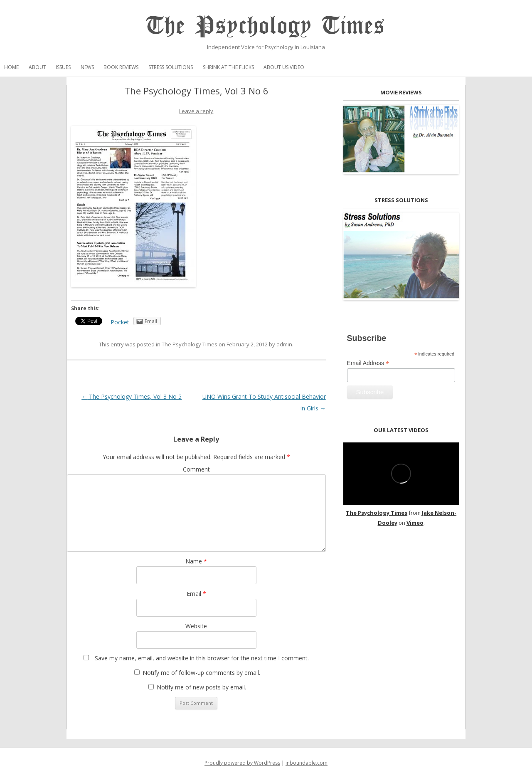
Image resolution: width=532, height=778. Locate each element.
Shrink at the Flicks (228, 67)
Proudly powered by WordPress (242, 763)
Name (196, 561)
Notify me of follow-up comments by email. (201, 673)
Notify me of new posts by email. (201, 687)
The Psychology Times (266, 26)
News (87, 67)
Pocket (120, 322)
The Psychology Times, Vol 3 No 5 (132, 396)
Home (11, 67)
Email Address (368, 363)
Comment (196, 469)
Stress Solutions (171, 67)
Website (196, 626)
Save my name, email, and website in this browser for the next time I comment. (202, 658)
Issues (63, 67)
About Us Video (284, 67)
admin (284, 344)
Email (196, 594)
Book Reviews (121, 67)
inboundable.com (307, 763)
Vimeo (415, 523)
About (37, 67)
